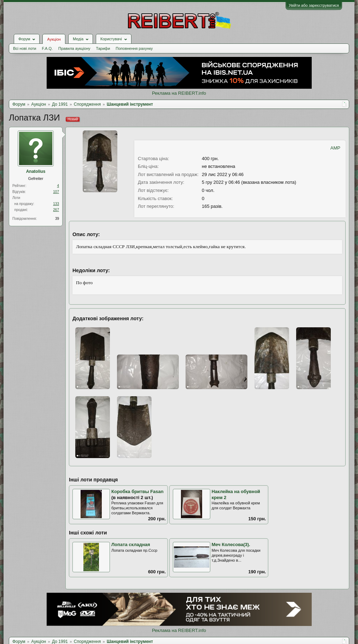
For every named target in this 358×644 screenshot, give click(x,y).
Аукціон (54, 39)
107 (56, 192)
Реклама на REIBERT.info (179, 93)
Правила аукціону (74, 48)
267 (56, 210)
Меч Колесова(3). (231, 545)
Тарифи (103, 48)
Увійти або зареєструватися (314, 5)
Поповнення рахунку (134, 48)
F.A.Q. (47, 48)
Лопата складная (131, 545)
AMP (335, 148)
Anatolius (36, 171)
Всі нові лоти (25, 48)
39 (57, 219)
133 (56, 204)
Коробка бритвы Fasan (137, 491)
